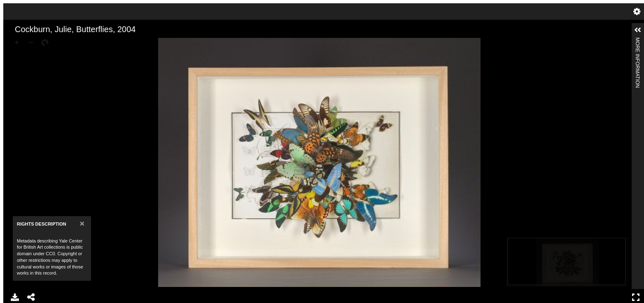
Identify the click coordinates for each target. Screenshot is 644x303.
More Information (637, 41)
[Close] (82, 223)
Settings (637, 12)
